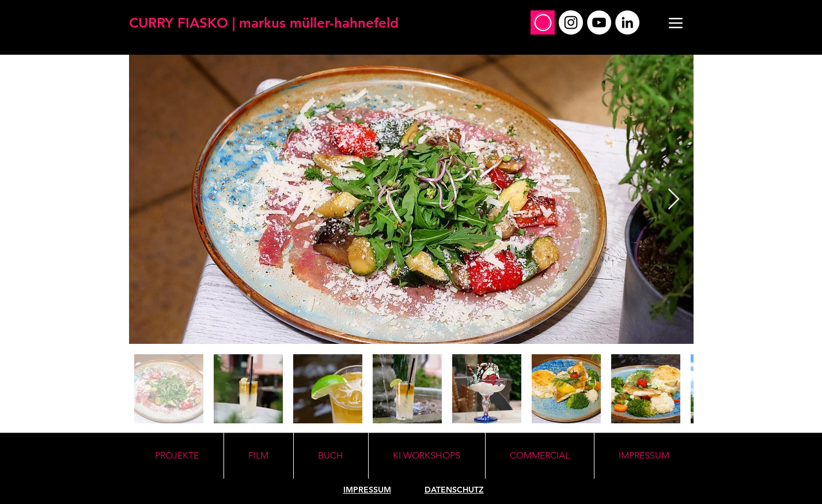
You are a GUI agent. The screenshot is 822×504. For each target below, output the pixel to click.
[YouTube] (599, 22)
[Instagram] (571, 22)
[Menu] (676, 23)
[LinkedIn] (627, 22)
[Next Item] (674, 200)
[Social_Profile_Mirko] (543, 22)
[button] (427, 456)
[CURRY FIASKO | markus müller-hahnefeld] (264, 23)
